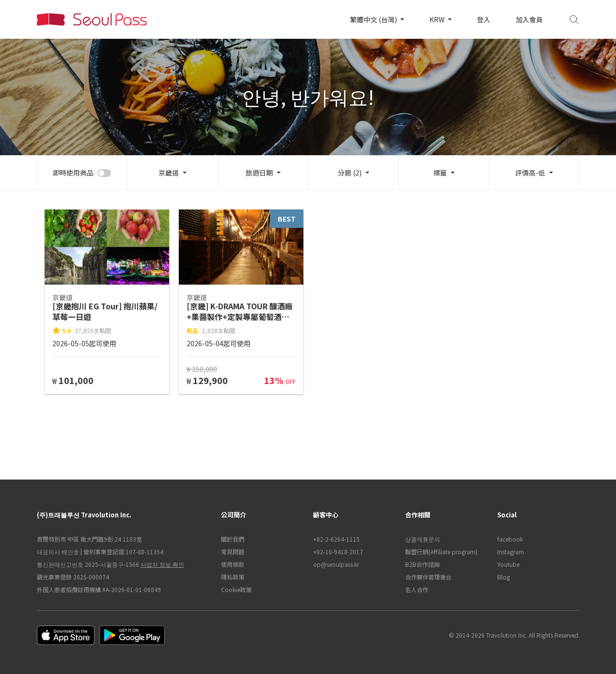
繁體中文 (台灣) (374, 19)
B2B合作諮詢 (422, 564)
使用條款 (233, 564)
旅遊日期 (259, 173)
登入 (484, 19)
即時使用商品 (73, 173)
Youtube (508, 564)
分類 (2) (350, 173)
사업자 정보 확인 (162, 564)
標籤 (440, 173)
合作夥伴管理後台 (428, 577)
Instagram (511, 552)
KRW (438, 19)
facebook (510, 539)
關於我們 (233, 539)
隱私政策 (233, 577)
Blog (504, 577)
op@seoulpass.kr (336, 564)
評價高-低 (530, 173)
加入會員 (529, 19)
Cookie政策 (236, 589)
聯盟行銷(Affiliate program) (441, 552)
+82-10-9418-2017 (338, 552)
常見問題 (233, 552)
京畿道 (169, 173)
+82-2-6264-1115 (336, 539)
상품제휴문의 (423, 539)
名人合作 (417, 589)
